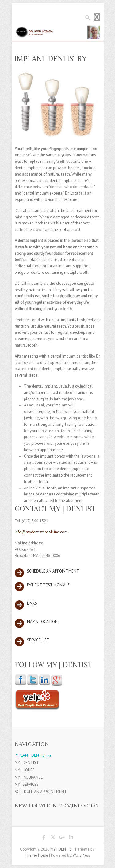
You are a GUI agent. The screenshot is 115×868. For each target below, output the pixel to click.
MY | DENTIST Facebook (44, 838)
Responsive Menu (97, 17)
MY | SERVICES (27, 784)
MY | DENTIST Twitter (53, 838)
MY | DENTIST (27, 763)
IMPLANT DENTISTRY (33, 755)
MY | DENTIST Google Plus (62, 838)
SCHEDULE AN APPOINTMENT (41, 792)
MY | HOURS (25, 770)
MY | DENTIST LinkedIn (71, 838)
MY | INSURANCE (29, 777)
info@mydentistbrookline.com (41, 532)
